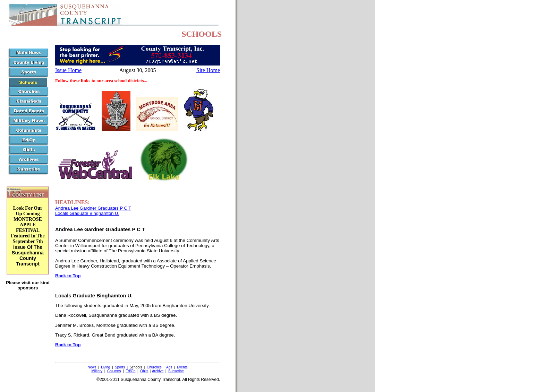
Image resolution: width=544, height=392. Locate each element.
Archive (158, 371)
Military (97, 371)
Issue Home (68, 70)
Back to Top (68, 276)
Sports (120, 367)
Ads (169, 367)
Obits (144, 371)
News (92, 367)
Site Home (208, 70)
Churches (154, 367)
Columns (114, 371)
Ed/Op (130, 371)
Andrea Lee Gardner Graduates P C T (93, 208)
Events (182, 367)
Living (105, 367)
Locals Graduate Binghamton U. (87, 213)
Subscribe (176, 371)
